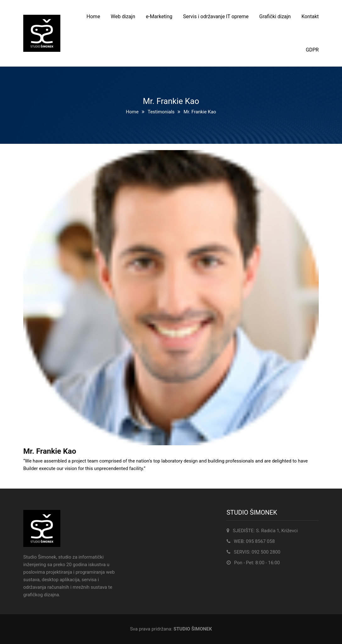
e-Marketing (159, 16)
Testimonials (161, 112)
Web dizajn (123, 16)
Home (93, 16)
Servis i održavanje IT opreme (216, 16)
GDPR (312, 50)
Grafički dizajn (275, 16)
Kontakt (310, 16)
